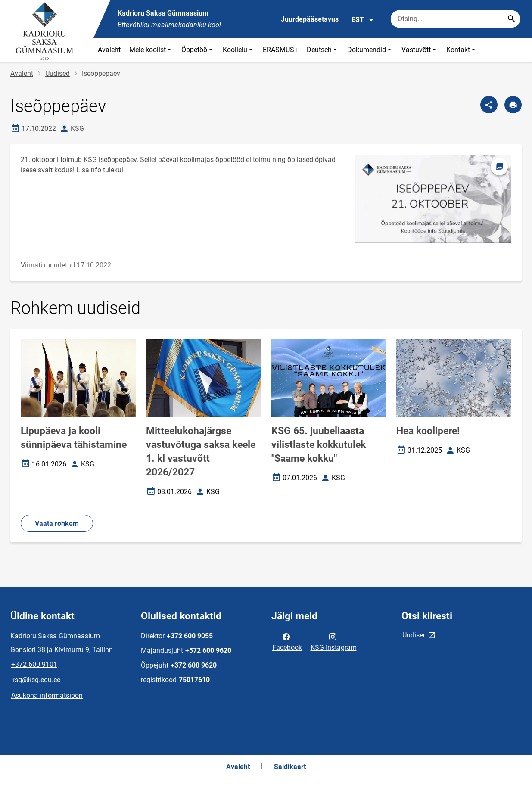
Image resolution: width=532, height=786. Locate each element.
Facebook (287, 641)
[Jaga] (489, 105)
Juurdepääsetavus (310, 19)
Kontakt (462, 50)
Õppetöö (198, 50)
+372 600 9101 (34, 664)
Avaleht (109, 50)
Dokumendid (370, 50)
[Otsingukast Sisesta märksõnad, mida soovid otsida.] (455, 19)
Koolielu (238, 50)
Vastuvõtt (420, 50)
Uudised (58, 73)
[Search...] (511, 19)
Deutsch (323, 50)
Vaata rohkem (57, 523)
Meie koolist (151, 50)
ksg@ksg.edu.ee (36, 680)
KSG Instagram (334, 641)
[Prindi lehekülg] (513, 105)
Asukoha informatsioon (47, 695)
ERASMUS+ (280, 50)
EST (363, 20)
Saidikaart (290, 767)
